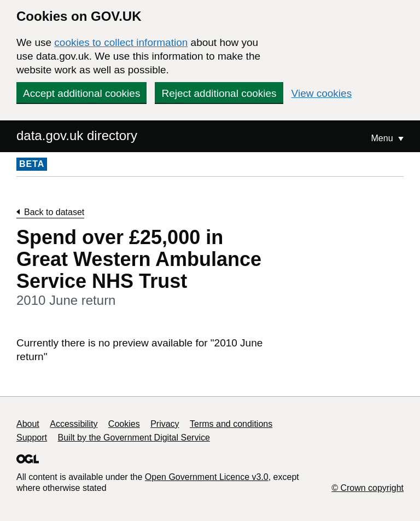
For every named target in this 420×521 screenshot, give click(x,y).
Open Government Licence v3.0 (207, 477)
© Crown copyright (367, 488)
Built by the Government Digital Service (134, 438)
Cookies (124, 424)
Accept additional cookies (81, 93)
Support (32, 438)
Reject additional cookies (219, 93)
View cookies (322, 93)
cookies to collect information (121, 42)
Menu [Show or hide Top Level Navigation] (383, 138)
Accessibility (74, 424)
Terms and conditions (231, 424)
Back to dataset (54, 212)
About (28, 424)
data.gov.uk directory (77, 135)
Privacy (165, 424)
